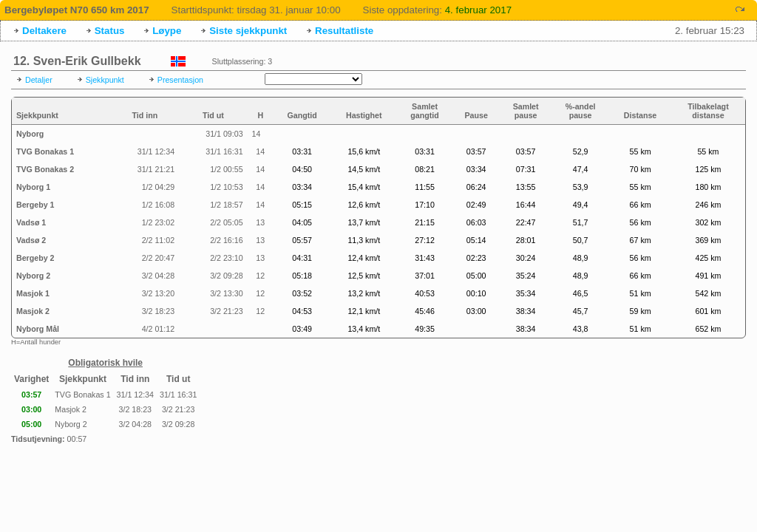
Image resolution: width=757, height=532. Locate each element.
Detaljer (39, 80)
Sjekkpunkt (105, 80)
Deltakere (44, 31)
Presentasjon (180, 80)
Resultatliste (344, 31)
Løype (167, 31)
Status (110, 31)
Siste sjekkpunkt (248, 31)
